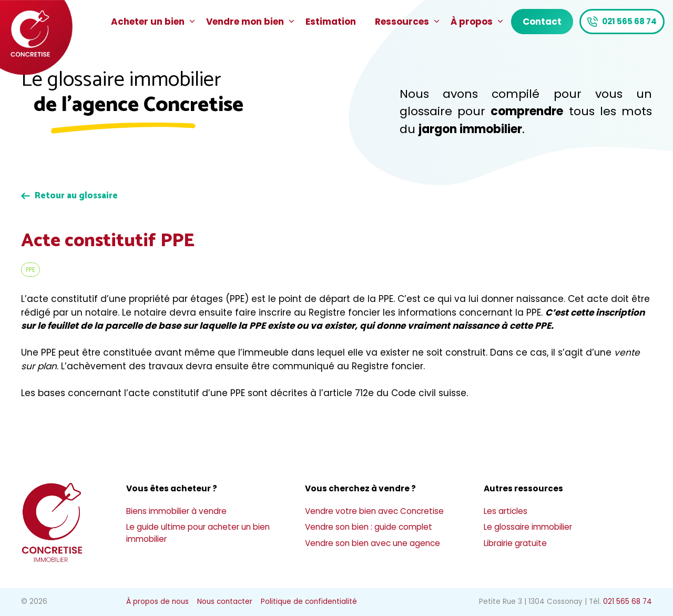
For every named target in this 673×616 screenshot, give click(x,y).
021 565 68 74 (629, 21)
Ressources (408, 22)
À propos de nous (157, 602)
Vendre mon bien (251, 22)
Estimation (331, 22)
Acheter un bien (154, 22)
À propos (478, 22)
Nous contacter (225, 602)
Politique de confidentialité (309, 602)
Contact (542, 22)
